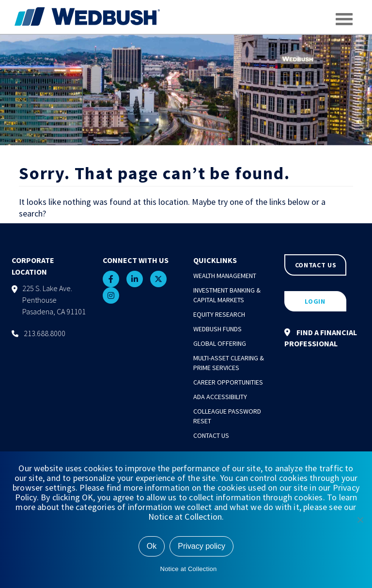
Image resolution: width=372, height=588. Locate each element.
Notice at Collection (189, 569)
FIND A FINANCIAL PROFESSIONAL (321, 338)
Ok (152, 546)
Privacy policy (201, 546)
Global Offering (220, 343)
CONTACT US (316, 265)
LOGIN (315, 301)
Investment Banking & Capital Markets (227, 295)
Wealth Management (225, 276)
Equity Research (219, 314)
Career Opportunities (228, 382)
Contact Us (211, 435)
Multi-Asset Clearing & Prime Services (229, 363)
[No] (360, 520)
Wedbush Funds (217, 329)
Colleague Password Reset (227, 416)
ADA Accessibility (220, 397)
